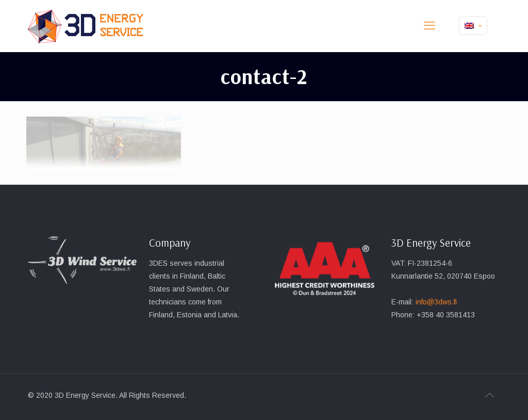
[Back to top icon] (489, 395)
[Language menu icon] (473, 26)
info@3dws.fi (436, 302)
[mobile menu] (430, 26)
